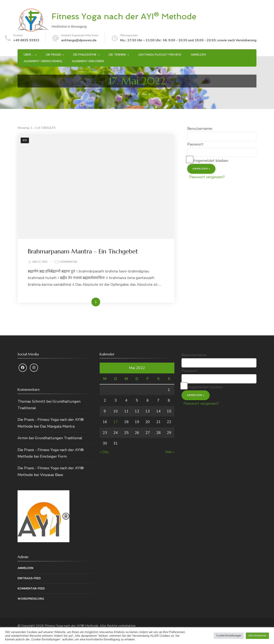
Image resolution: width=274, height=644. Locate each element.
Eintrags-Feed (29, 578)
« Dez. (104, 452)
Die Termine (117, 55)
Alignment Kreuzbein (88, 61)
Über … (29, 55)
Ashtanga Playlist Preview (160, 55)
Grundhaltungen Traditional (59, 438)
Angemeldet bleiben (211, 161)
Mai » (170, 452)
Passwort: (195, 144)
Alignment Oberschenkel (43, 61)
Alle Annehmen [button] (257, 636)
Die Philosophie (85, 55)
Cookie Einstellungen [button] (229, 636)
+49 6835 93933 (26, 40)
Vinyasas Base (52, 475)
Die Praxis (53, 55)
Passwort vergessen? (207, 177)
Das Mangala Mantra (57, 426)
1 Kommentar (68, 262)
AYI (25, 140)
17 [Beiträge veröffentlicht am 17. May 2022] (116, 422)
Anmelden (198, 55)
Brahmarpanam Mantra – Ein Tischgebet (83, 251)
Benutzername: (200, 129)
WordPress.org (31, 599)
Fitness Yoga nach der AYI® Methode (124, 16)
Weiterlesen (89, 302)
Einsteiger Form (53, 456)
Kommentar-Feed (31, 589)
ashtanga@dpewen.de (79, 40)
